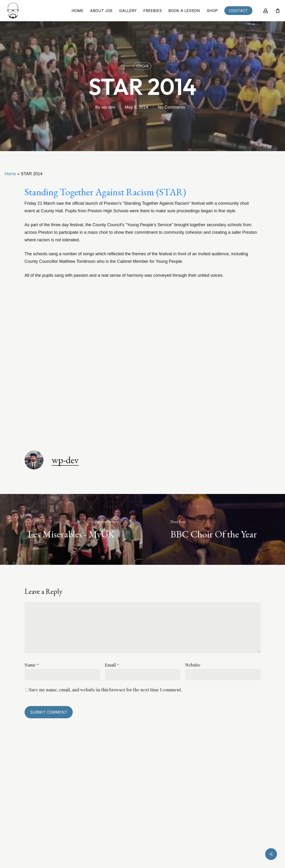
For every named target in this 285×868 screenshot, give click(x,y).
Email (112, 665)
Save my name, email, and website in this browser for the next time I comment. (106, 690)
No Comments (172, 107)
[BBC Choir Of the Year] (214, 529)
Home (10, 174)
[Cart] (278, 11)
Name (32, 665)
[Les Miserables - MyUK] (71, 529)
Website (193, 665)
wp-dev (108, 107)
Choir (142, 66)
